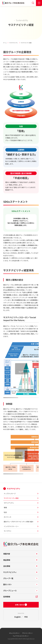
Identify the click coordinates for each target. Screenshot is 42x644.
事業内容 (7, 554)
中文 (26, 617)
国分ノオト (7, 584)
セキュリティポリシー (15, 633)
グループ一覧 (8, 578)
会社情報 (7, 566)
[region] (21, 370)
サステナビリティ (14, 43)
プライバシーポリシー (28, 633)
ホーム (5, 43)
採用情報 (7, 597)
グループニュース (10, 591)
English (17, 617)
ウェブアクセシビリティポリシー (21, 636)
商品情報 (7, 560)
